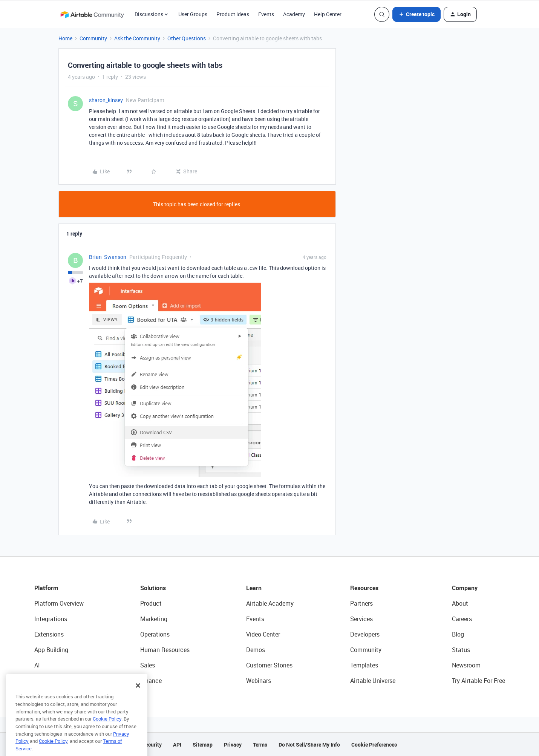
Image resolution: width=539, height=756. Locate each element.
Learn (254, 588)
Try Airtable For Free (479, 681)
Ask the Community (137, 38)
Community (93, 38)
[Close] (138, 697)
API (177, 745)
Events (266, 14)
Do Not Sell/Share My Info (309, 745)
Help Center (328, 14)
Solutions (153, 588)
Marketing (154, 619)
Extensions (49, 634)
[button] (416, 14)
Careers (462, 619)
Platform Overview (59, 603)
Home (65, 38)
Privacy (233, 745)
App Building (51, 650)
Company (465, 588)
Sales (148, 665)
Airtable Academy (270, 603)
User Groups (193, 14)
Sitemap (203, 745)
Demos (256, 650)
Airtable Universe (373, 681)
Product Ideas (233, 14)
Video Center (263, 634)
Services (361, 619)
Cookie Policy (107, 730)
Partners (361, 603)
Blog (458, 634)
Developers (365, 634)
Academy (294, 14)
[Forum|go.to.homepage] (92, 14)
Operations (155, 634)
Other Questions (187, 38)
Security (152, 745)
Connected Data (56, 681)
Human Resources (165, 650)
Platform (46, 588)
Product (151, 603)
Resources (364, 588)
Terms (260, 745)
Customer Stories (269, 665)
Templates (364, 665)
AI (37, 665)
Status (461, 650)
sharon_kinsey (106, 100)
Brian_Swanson (108, 257)
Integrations (51, 619)
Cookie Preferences (374, 745)
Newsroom (466, 665)
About (460, 603)
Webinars (259, 681)
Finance (151, 681)
